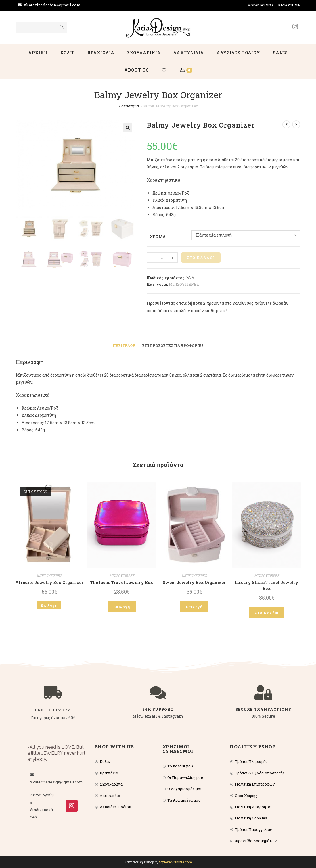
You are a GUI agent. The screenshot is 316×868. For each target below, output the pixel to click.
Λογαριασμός (261, 5)
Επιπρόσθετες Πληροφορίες (173, 345)
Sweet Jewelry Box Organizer (194, 582)
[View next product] (296, 124)
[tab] (124, 346)
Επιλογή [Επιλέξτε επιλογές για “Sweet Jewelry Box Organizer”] (194, 607)
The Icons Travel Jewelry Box (122, 582)
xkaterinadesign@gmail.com (52, 5)
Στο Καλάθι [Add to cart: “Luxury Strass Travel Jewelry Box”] (267, 613)
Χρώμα (158, 237)
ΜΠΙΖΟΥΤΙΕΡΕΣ (184, 284)
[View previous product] (286, 124)
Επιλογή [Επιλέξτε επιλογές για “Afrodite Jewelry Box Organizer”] (49, 605)
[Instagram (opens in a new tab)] (295, 27)
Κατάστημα (289, 5)
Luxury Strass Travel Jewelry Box (267, 585)
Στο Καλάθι (201, 258)
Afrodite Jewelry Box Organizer (49, 582)
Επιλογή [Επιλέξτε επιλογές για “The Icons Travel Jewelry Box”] (122, 607)
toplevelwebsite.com (176, 862)
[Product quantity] (162, 258)
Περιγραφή (124, 345)
